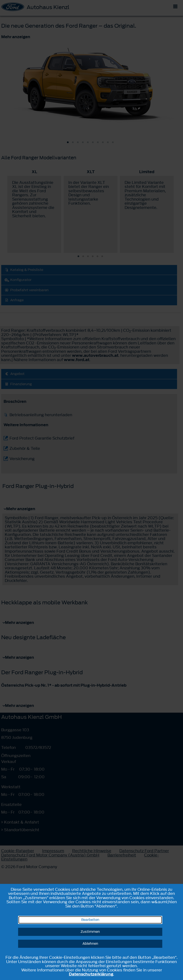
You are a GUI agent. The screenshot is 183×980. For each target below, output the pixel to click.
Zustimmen (90, 932)
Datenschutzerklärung (91, 974)
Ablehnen (90, 944)
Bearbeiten (90, 920)
